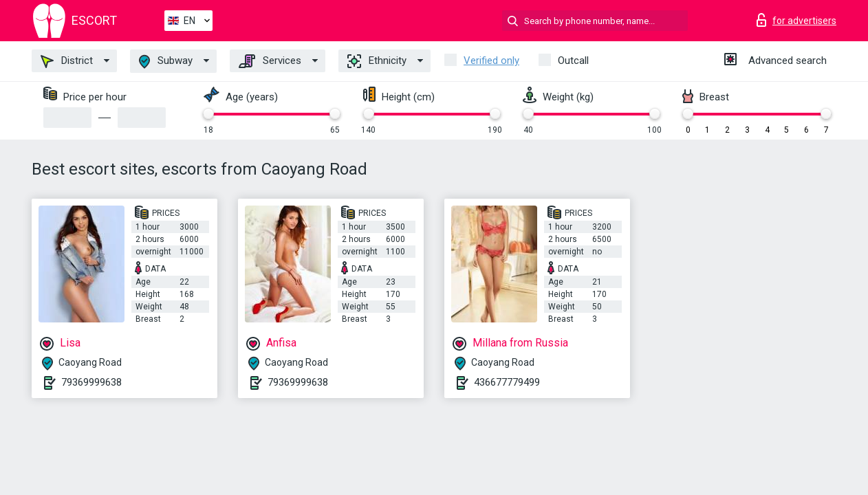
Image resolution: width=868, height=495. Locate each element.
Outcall (573, 60)
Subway (166, 62)
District (67, 61)
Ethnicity (377, 61)
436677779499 (507, 382)
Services (270, 61)
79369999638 (91, 382)
